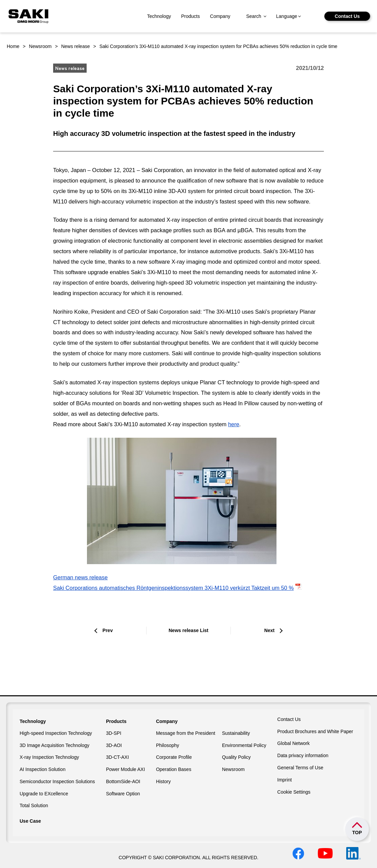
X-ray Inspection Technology (49, 757)
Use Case (30, 821)
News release (76, 46)
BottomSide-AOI (123, 781)
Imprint (284, 780)
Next (269, 630)
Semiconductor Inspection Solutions (57, 781)
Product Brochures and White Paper (315, 731)
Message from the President (186, 733)
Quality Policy (236, 757)
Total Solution (34, 805)
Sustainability (236, 733)
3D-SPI (114, 733)
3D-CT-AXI (117, 757)
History (163, 781)
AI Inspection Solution (42, 769)
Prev (108, 630)
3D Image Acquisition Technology (54, 745)
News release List (188, 630)
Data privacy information (303, 755)
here (234, 424)
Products (190, 16)
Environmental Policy (244, 745)
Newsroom (40, 46)
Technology (159, 16)
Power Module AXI (125, 769)
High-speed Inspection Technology (56, 733)
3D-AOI (114, 745)
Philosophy (168, 745)
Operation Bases (174, 769)
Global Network (293, 743)
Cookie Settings (294, 792)
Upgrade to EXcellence (44, 794)
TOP (357, 833)
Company (220, 16)
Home (13, 46)
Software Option (123, 794)
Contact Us (347, 16)
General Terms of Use (300, 768)
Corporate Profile (174, 757)
